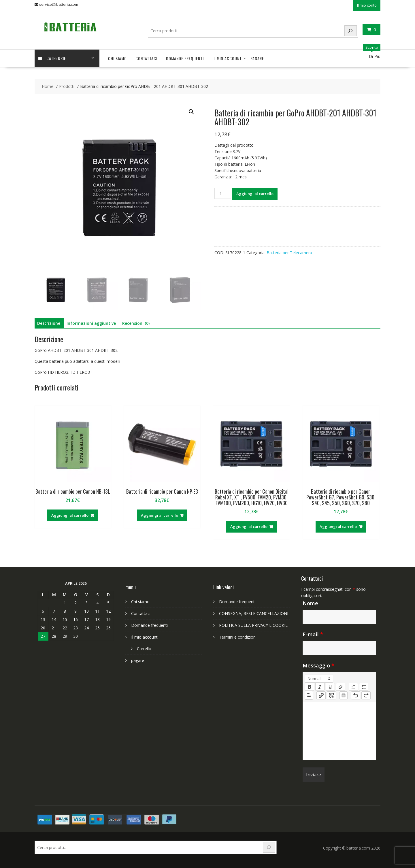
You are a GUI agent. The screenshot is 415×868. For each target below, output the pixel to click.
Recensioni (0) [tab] (136, 323)
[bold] (310, 686)
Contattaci (146, 58)
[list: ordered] (353, 686)
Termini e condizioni (238, 636)
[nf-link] (321, 695)
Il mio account (227, 58)
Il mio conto (367, 5)
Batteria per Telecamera (289, 252)
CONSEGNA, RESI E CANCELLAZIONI (254, 613)
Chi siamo (117, 58)
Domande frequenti (185, 58)
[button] (191, 111)
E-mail (313, 634)
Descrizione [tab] (49, 323)
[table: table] (344, 695)
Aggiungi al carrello (255, 193)
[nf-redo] (366, 695)
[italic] (320, 686)
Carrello (144, 648)
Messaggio (318, 665)
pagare (257, 58)
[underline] (330, 686)
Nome (310, 603)
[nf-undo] (356, 695)
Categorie (53, 58)
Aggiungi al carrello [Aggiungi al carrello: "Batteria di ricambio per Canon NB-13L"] (70, 514)
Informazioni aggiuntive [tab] (91, 323)
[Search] (351, 30)
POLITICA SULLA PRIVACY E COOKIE (253, 625)
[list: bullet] (364, 686)
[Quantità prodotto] (223, 193)
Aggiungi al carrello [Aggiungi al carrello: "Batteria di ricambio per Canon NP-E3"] (160, 514)
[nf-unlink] (331, 695)
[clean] (341, 686)
